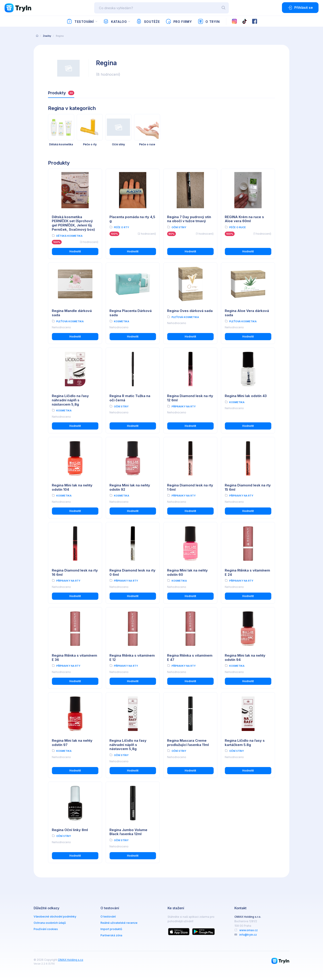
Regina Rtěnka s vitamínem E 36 (74, 658)
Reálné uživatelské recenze (119, 923)
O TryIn (209, 21)
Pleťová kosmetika (70, 321)
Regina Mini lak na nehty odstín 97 (72, 743)
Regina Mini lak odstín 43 (246, 396)
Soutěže (148, 21)
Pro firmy (179, 21)
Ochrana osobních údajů (50, 923)
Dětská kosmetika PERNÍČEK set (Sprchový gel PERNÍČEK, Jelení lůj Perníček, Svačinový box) (73, 223)
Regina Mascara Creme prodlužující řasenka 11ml (188, 743)
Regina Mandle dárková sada (72, 313)
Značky (47, 36)
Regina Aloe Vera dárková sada (247, 313)
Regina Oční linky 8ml (70, 830)
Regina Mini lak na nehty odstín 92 (130, 487)
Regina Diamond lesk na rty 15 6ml (248, 487)
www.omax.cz (249, 930)
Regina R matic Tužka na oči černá (130, 398)
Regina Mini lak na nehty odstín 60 (187, 572)
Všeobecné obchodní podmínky (55, 917)
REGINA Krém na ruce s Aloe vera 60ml (244, 219)
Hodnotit (75, 251)
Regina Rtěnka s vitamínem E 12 (132, 658)
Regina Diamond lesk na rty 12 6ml (190, 398)
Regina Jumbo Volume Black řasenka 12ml (128, 832)
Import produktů (111, 929)
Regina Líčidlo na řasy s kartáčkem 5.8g (245, 743)
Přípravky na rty (184, 406)
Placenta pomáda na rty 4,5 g (132, 219)
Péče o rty (121, 227)
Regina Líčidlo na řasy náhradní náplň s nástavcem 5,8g (70, 400)
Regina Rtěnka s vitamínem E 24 (247, 572)
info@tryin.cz (248, 935)
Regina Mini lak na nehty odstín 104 (72, 487)
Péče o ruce (238, 227)
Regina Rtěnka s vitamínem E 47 (190, 658)
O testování (108, 917)
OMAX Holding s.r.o (71, 960)
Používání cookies (46, 929)
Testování (80, 21)
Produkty (61, 93)
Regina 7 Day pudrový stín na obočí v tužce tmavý (189, 219)
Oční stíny (179, 227)
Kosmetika (122, 321)
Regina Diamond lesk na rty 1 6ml (190, 487)
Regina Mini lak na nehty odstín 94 (245, 658)
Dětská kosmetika (69, 236)
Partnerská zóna (111, 935)
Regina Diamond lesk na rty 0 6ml (132, 572)
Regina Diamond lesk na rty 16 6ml (75, 572)
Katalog (115, 21)
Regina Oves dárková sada (190, 311)
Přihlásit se (300, 8)
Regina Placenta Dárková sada (131, 313)
